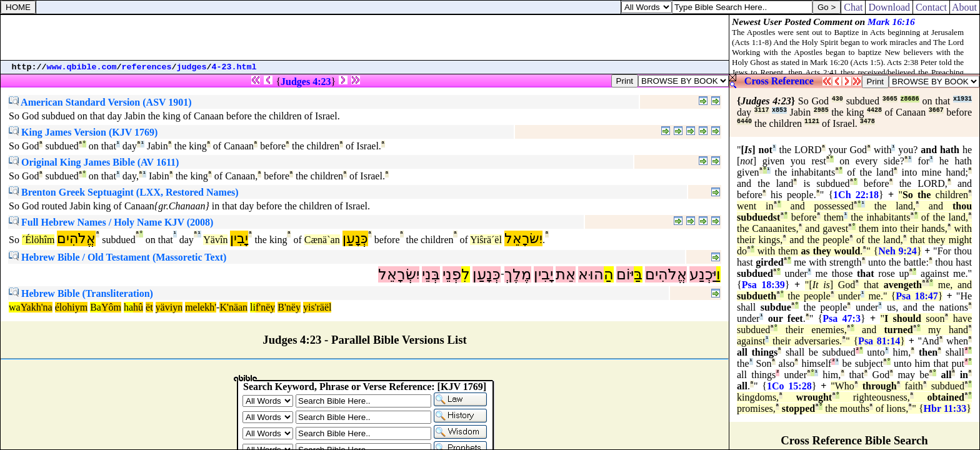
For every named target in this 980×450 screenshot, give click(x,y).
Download (889, 7)
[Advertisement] (365, 37)
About (965, 7)
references (147, 67)
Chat (853, 7)
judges (192, 67)
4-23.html (234, 67)
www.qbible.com (82, 67)
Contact (931, 7)
